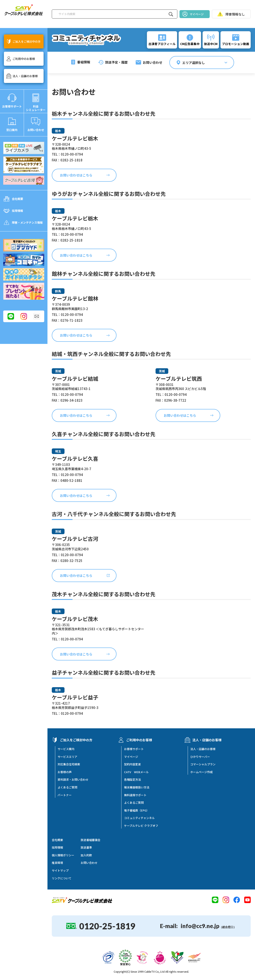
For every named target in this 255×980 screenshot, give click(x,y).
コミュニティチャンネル (139, 818)
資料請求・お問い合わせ (73, 780)
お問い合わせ (89, 863)
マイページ (131, 757)
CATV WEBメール (136, 772)
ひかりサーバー (200, 757)
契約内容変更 (132, 764)
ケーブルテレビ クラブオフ (141, 826)
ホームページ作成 (201, 772)
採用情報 (57, 847)
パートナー (65, 795)
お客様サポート (134, 749)
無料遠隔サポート (135, 795)
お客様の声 (65, 772)
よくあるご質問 (67, 787)
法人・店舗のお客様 (203, 749)
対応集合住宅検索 (69, 764)
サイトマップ (60, 871)
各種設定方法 (132, 780)
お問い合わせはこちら (76, 175)
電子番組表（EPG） (137, 810)
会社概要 (57, 840)
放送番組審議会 (91, 840)
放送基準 (86, 847)
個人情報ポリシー (63, 855)
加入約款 (86, 855)
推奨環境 (57, 863)
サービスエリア (67, 757)
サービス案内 (66, 749)
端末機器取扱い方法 (137, 787)
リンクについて (62, 878)
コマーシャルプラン (203, 764)
